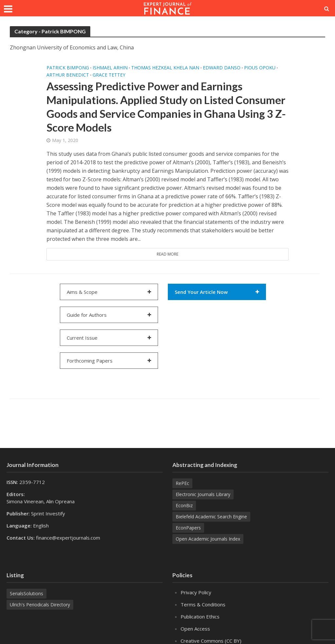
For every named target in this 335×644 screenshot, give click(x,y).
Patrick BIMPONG (68, 68)
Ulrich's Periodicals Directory (40, 605)
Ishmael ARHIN (110, 68)
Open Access (195, 629)
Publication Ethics (200, 617)
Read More (167, 254)
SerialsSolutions (26, 593)
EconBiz (184, 505)
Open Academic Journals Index (208, 539)
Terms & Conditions (203, 604)
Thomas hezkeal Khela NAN (165, 68)
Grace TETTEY (109, 75)
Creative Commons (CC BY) (211, 641)
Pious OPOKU (260, 68)
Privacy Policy (196, 592)
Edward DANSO (222, 68)
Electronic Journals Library (203, 494)
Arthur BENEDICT (68, 75)
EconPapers (188, 528)
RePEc (182, 483)
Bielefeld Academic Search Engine (211, 517)
